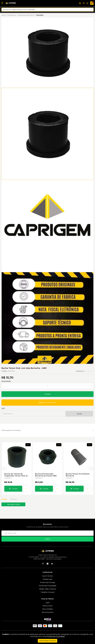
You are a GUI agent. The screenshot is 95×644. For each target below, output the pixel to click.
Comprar (48, 394)
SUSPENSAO (12, 15)
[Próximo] (91, 468)
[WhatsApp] (80, 3)
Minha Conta (47, 606)
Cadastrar (48, 539)
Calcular (79, 414)
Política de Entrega (47, 582)
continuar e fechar (47, 641)
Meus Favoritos (48, 612)
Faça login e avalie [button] (13, 504)
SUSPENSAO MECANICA (26, 15)
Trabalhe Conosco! (47, 592)
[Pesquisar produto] (92, 10)
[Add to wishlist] (47, 403)
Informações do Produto (11, 430)
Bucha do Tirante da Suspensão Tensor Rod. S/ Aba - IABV (16, 475)
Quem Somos (47, 576)
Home (4, 15)
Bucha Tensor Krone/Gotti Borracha (78, 475)
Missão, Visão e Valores (48, 589)
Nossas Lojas (48, 579)
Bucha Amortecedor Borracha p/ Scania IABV (46, 475)
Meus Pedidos (48, 609)
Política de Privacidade (48, 586)
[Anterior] (4, 468)
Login (48, 603)
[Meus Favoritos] (87, 3)
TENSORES (40, 15)
